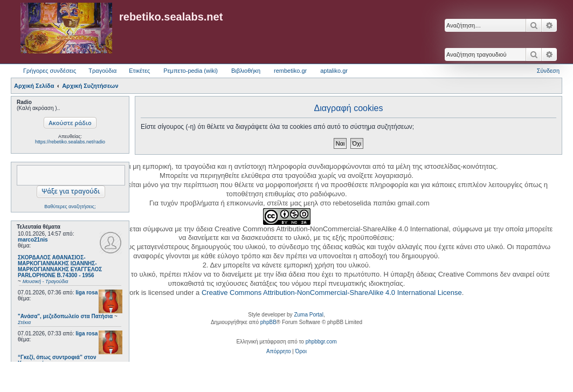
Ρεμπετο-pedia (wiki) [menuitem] (191, 71)
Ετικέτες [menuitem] (139, 71)
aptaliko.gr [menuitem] (334, 71)
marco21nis (33, 240)
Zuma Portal (308, 315)
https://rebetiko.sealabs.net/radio (70, 142)
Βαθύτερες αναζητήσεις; (70, 207)
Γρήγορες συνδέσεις (50, 71)
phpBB (268, 322)
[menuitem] (278, 352)
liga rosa (87, 293)
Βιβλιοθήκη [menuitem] (246, 71)
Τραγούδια (102, 71)
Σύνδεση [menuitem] (548, 71)
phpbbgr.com (321, 342)
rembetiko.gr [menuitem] (290, 71)
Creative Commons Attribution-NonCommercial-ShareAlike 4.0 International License (332, 293)
